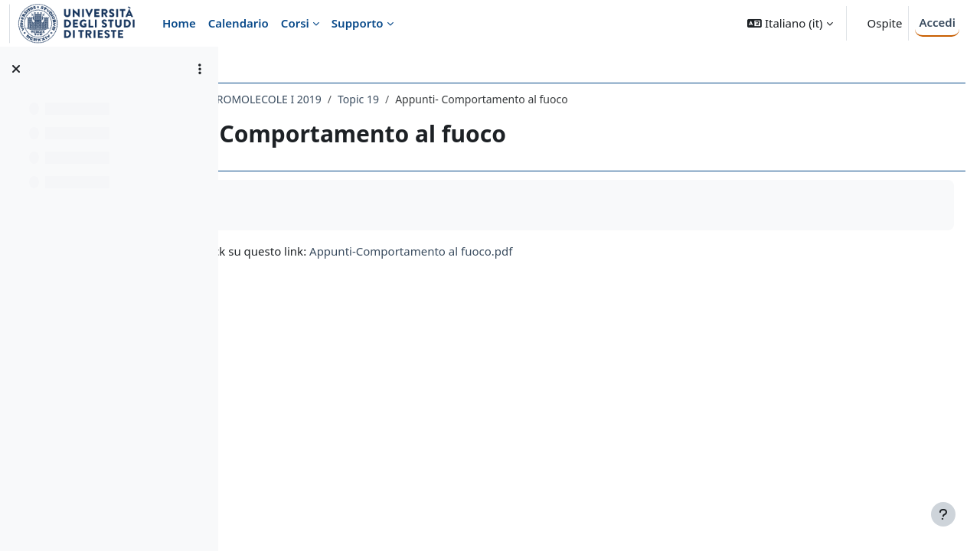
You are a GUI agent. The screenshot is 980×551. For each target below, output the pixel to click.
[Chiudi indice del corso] (16, 69)
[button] (790, 23)
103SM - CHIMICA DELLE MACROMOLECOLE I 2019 (374, 99)
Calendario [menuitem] (238, 23)
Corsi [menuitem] (295, 23)
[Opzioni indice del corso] (200, 69)
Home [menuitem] (179, 23)
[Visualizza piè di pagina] (943, 514)
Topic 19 (538, 99)
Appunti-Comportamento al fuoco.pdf (591, 251)
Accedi (937, 22)
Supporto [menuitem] (358, 23)
